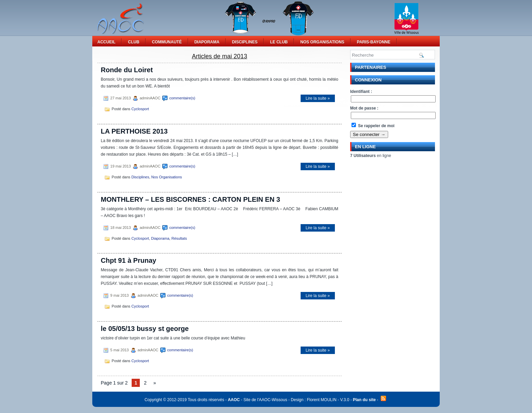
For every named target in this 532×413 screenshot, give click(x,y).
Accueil (106, 42)
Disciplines (245, 42)
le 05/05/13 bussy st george (145, 329)
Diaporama (207, 42)
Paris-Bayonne (374, 42)
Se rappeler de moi (373, 126)
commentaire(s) (182, 98)
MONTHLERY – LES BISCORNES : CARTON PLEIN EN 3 (191, 199)
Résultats (179, 238)
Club (134, 42)
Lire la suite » (318, 98)
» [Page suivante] (155, 383)
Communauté (167, 42)
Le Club (279, 42)
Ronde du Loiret (127, 70)
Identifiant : (361, 92)
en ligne (371, 156)
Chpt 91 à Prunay (128, 260)
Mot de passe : (364, 108)
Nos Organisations (322, 42)
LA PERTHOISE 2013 (134, 131)
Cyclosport (140, 109)
